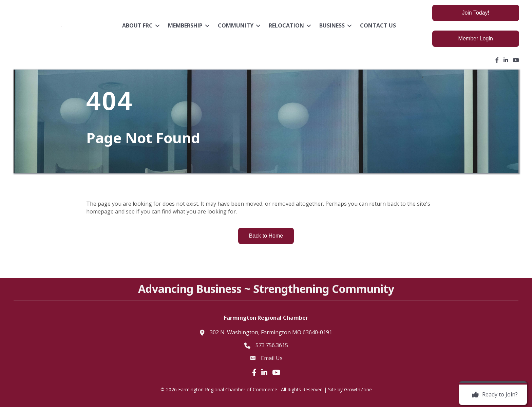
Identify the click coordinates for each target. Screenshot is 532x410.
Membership (186, 27)
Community (236, 27)
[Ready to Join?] (493, 395)
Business (332, 27)
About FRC (138, 27)
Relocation (287, 27)
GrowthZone (358, 393)
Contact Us (378, 27)
